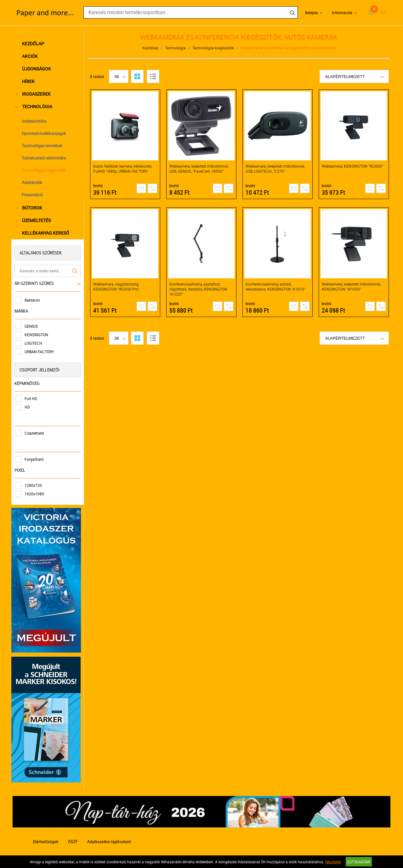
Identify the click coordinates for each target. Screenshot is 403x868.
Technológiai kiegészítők (45, 170)
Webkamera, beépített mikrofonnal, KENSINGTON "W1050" (352, 287)
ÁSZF (73, 839)
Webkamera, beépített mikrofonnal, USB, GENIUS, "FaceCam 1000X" (199, 169)
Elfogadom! (359, 862)
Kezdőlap (34, 44)
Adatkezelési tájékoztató (109, 839)
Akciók (31, 56)
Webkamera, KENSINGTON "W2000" (353, 166)
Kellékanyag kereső (47, 233)
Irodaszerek (34, 94)
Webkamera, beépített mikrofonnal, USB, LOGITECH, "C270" (275, 169)
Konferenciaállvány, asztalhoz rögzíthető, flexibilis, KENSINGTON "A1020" (199, 289)
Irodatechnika (35, 121)
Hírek (29, 81)
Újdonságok (37, 69)
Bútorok (30, 208)
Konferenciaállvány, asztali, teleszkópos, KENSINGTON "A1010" (276, 287)
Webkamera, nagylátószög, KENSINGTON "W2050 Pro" (116, 287)
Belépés (312, 13)
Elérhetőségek (46, 839)
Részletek (333, 862)
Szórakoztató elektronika (45, 158)
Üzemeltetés (34, 220)
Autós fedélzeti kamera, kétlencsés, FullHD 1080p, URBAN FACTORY (123, 169)
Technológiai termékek (43, 146)
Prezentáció (33, 195)
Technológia (35, 106)
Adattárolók (33, 182)
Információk (342, 13)
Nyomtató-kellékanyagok (45, 133)
